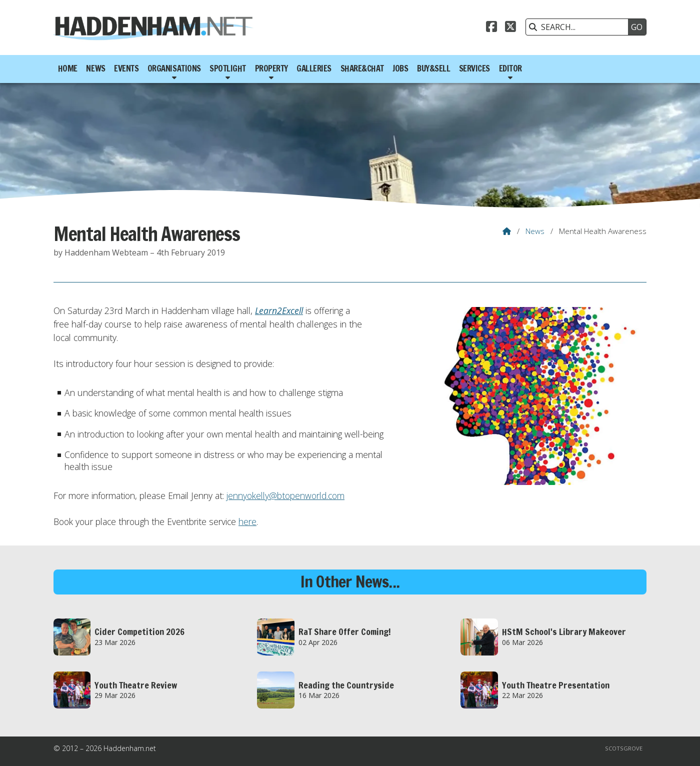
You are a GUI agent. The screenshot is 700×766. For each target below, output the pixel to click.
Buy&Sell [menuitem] (433, 68)
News (535, 231)
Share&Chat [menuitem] (362, 68)
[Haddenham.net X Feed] (510, 28)
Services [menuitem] (474, 68)
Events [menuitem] (126, 68)
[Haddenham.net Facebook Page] (491, 28)
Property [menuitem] (271, 68)
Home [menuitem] (68, 68)
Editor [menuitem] (510, 68)
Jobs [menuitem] (400, 68)
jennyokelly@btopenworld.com (285, 495)
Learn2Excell (279, 310)
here (247, 521)
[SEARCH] (579, 27)
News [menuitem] (95, 68)
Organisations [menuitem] (174, 68)
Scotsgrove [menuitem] (624, 748)
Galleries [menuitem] (314, 68)
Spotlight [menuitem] (228, 68)
